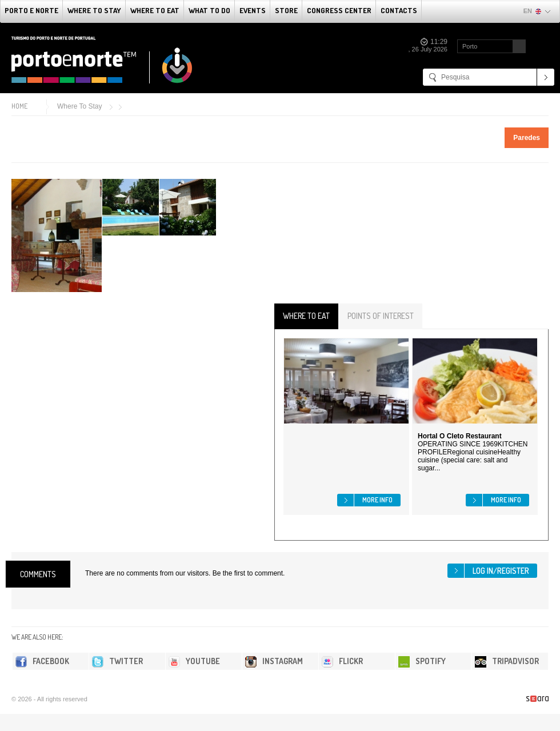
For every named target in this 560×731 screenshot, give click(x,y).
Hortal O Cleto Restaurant (460, 436)
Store (286, 10)
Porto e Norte (31, 10)
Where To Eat (155, 10)
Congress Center (339, 10)
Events (253, 10)
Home (19, 106)
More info (377, 500)
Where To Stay (94, 10)
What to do (209, 10)
